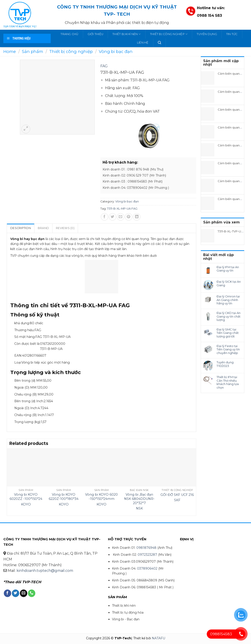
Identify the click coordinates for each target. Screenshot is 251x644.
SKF (177, 500)
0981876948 (146, 548)
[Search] (159, 43)
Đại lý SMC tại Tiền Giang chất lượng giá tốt (228, 333)
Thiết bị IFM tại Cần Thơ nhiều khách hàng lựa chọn (228, 382)
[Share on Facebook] (104, 217)
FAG (104, 66)
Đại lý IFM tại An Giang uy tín (228, 269)
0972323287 (147, 555)
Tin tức (232, 34)
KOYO (26, 504)
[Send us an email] (24, 593)
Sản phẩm (33, 52)
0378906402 (147, 568)
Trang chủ (69, 34)
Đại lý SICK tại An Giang (229, 283)
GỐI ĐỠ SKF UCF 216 (177, 495)
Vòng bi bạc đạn (116, 52)
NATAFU (158, 638)
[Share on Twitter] (113, 217)
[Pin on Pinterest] (129, 217)
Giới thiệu (96, 34)
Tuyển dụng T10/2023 (225, 364)
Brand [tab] (43, 228)
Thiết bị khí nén (127, 34)
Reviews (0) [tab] (65, 228)
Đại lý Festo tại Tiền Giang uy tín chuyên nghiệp (228, 349)
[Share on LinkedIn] (137, 217)
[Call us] (32, 593)
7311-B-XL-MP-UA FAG (122, 209)
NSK (139, 508)
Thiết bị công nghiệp (169, 34)
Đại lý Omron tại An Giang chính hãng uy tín (228, 300)
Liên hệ (143, 43)
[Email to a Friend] (121, 217)
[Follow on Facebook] (7, 593)
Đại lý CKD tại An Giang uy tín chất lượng (229, 316)
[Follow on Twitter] (16, 593)
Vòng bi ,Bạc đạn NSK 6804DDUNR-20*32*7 (139, 499)
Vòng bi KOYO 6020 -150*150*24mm (101, 497)
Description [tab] (21, 228)
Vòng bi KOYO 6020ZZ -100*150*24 (26, 497)
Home (10, 52)
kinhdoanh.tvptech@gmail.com (45, 571)
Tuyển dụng (207, 34)
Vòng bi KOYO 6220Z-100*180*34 (64, 497)
